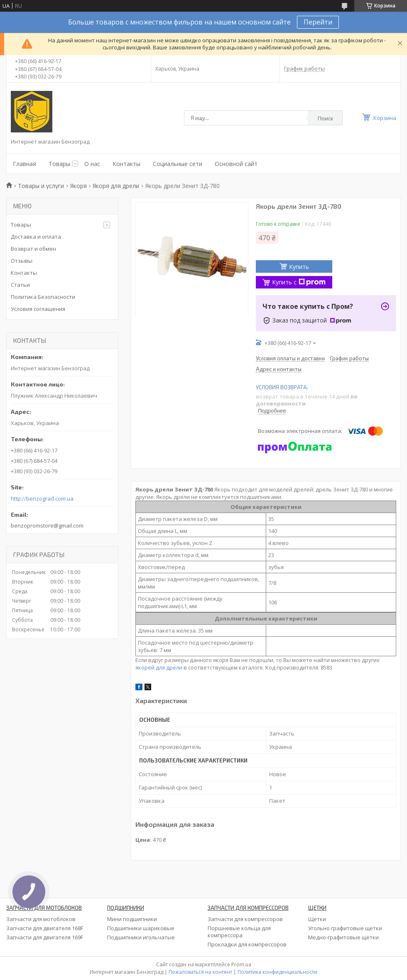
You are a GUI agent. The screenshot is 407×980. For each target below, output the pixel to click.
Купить (299, 267)
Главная (25, 164)
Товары (59, 164)
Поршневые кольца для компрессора (239, 932)
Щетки (317, 919)
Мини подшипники (132, 919)
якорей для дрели (159, 667)
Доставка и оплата (36, 237)
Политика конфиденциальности (277, 972)
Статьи (20, 285)
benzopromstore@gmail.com (47, 525)
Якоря (78, 186)
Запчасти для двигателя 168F (45, 928)
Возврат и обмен (33, 249)
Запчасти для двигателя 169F (45, 937)
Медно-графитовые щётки (343, 937)
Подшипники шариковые (141, 928)
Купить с (299, 282)
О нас (92, 164)
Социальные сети (178, 164)
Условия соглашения (38, 309)
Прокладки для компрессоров (247, 944)
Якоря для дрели (116, 186)
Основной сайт (236, 164)
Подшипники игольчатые (141, 937)
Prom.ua (241, 964)
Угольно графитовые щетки (345, 928)
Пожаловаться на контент (200, 972)
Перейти (318, 22)
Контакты (126, 164)
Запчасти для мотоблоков (41, 919)
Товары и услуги (41, 186)
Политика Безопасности (43, 297)
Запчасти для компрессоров (245, 919)
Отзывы (22, 261)
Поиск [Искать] (326, 118)
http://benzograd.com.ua (42, 499)
